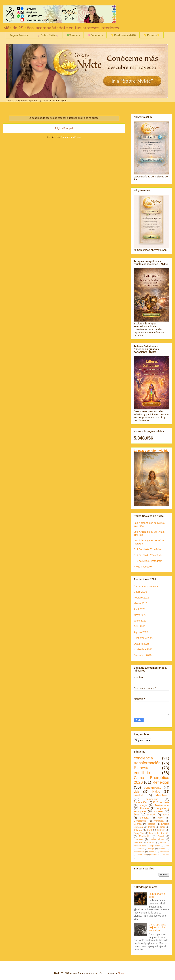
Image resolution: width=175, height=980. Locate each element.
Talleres (138, 830)
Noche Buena (140, 846)
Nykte (156, 792)
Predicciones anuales (146, 586)
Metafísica (162, 795)
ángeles (159, 811)
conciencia (143, 758)
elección (162, 849)
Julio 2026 (140, 626)
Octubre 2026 (141, 644)
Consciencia (140, 821)
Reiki (163, 827)
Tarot (149, 830)
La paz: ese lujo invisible (151, 451)
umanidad (155, 855)
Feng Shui (139, 833)
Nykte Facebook (143, 567)
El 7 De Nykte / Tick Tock (148, 555)
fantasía (161, 830)
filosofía (152, 852)
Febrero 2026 (141, 598)
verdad (138, 795)
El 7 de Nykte (161, 802)
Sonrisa (138, 824)
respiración (142, 855)
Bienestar (142, 768)
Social (166, 815)
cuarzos (141, 849)
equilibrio (142, 773)
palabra (144, 818)
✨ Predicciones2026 (123, 35)
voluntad (151, 843)
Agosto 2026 (141, 632)
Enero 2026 (140, 592)
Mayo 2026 (140, 615)
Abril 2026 (139, 609)
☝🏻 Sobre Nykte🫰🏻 (48, 35)
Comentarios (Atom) (71, 137)
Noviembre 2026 (143, 649)
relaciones (165, 852)
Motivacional (162, 805)
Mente (163, 843)
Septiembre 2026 (143, 638)
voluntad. (159, 821)
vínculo (166, 855)
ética (136, 815)
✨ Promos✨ (151, 35)
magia (144, 805)
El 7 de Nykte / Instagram (148, 561)
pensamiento (153, 788)
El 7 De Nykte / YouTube (148, 549)
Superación (140, 802)
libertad (151, 824)
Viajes (167, 846)
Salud (161, 836)
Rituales (145, 808)
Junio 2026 (140, 621)
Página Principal (19, 35)
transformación (147, 763)
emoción (151, 815)
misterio (138, 843)
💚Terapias (73, 35)
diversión (138, 839)
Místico (152, 827)
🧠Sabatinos (95, 35)
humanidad (152, 799)
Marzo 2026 (140, 603)
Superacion (155, 846)
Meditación (145, 836)
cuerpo (151, 849)
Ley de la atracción (159, 833)
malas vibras (157, 839)
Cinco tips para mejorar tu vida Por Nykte (157, 928)
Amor (161, 818)
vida (137, 792)
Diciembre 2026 (143, 655)
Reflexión (161, 782)
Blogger (122, 973)
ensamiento (139, 852)
